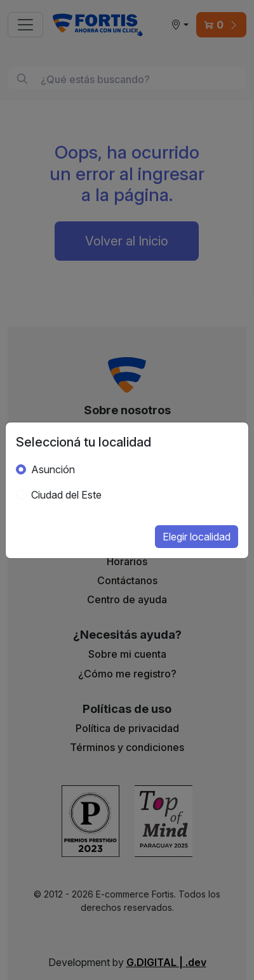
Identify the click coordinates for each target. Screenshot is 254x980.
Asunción (53, 469)
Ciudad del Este (66, 495)
